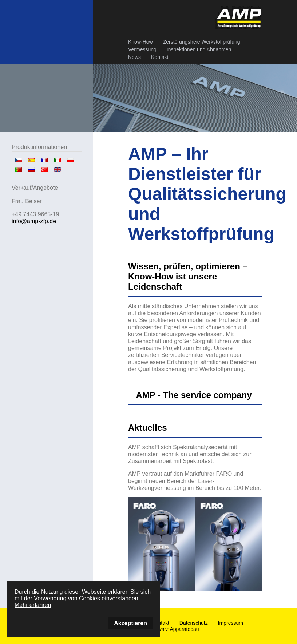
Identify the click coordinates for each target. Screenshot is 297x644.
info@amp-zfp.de (34, 221)
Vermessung (142, 49)
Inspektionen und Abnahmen (199, 49)
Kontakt (160, 57)
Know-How (140, 42)
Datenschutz (194, 623)
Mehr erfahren (33, 605)
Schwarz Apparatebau (174, 629)
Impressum (231, 623)
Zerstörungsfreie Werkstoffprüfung (202, 42)
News (134, 57)
